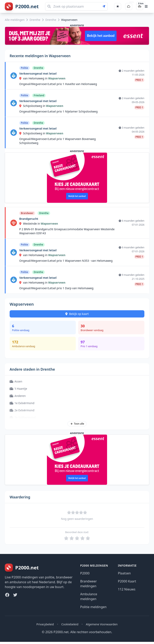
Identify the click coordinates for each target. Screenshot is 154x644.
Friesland (39, 95)
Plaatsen (124, 573)
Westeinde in (30, 224)
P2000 (85, 573)
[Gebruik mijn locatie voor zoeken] (105, 6)
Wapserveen (57, 78)
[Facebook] (7, 595)
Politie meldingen (93, 607)
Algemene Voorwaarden (102, 624)
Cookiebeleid (70, 624)
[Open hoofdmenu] (146, 6)
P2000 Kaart (127, 581)
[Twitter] (15, 595)
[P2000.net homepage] (22, 6)
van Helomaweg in (34, 78)
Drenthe (35, 20)
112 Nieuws (127, 589)
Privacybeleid (45, 624)
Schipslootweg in (33, 106)
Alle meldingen (15, 20)
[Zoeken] (76, 6)
